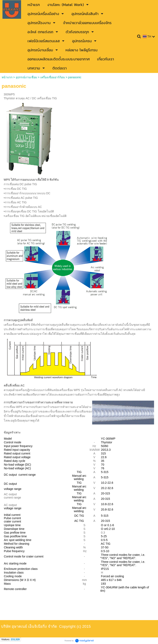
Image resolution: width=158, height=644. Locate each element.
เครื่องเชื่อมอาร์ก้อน (53, 77)
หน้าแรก (7, 77)
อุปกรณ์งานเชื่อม (26, 77)
